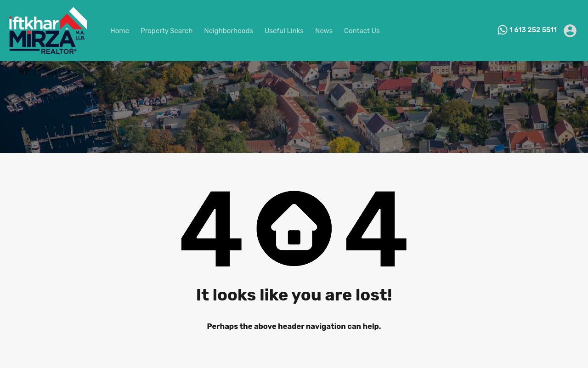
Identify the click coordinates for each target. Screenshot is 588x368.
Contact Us (362, 31)
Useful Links (284, 31)
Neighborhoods (229, 31)
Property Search (167, 31)
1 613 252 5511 (533, 30)
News (324, 31)
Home (120, 31)
